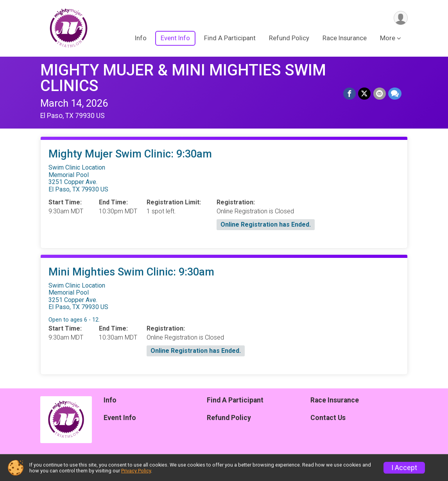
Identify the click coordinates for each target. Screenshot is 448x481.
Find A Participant (230, 38)
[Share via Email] (380, 94)
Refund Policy (289, 38)
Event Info (175, 38)
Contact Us (328, 418)
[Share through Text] (395, 94)
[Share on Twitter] (365, 94)
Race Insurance (345, 38)
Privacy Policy (136, 471)
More (388, 38)
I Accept (404, 468)
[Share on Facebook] (350, 94)
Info (141, 38)
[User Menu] (401, 18)
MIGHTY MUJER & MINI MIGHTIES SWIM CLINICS (183, 78)
